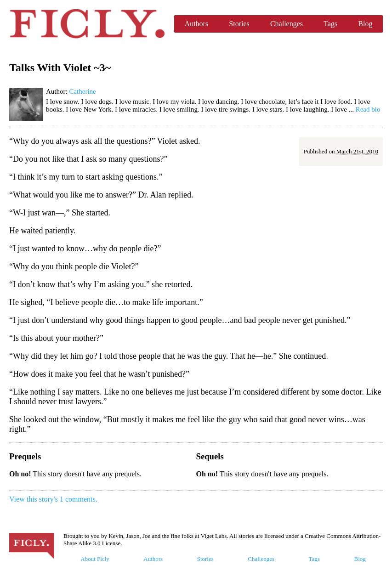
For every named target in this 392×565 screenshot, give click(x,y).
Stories (239, 24)
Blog (365, 24)
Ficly (87, 24)
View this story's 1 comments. (53, 499)
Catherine (82, 91)
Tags (330, 24)
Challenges (287, 24)
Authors (197, 24)
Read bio (368, 109)
